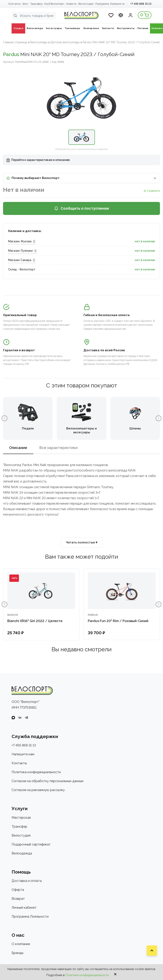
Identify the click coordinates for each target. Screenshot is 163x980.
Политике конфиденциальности (87, 975)
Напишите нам (23, 754)
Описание (18, 448)
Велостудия (86, 4)
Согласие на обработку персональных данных (48, 781)
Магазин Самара (22, 260)
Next (159, 418)
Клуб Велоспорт (54, 4)
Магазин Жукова (22, 241)
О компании (21, 944)
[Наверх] (152, 951)
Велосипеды (39, 42)
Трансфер (36, 4)
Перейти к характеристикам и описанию (38, 160)
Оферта (18, 890)
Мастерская (21, 818)
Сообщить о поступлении (81, 208)
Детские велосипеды (65, 42)
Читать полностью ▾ (82, 542)
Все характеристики (59, 448)
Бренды (17, 953)
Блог (25, 4)
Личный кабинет (24, 908)
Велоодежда (22, 853)
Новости (71, 4)
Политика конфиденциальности (36, 772)
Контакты (15, 4)
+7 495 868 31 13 (141, 4)
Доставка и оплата (27, 881)
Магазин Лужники (22, 251)
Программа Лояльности (110, 4)
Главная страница (15, 42)
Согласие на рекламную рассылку (38, 790)
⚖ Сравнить (152, 191)
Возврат (18, 899)
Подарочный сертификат (31, 844)
